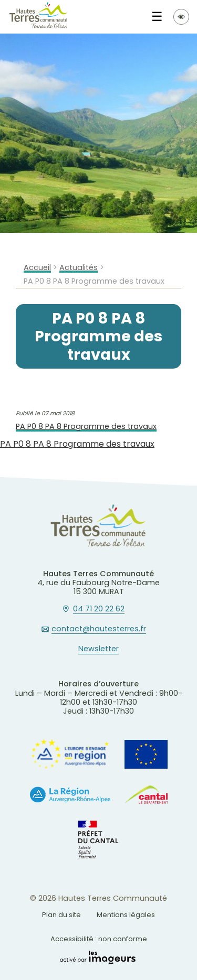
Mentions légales (126, 915)
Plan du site (61, 915)
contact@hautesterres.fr (99, 629)
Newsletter (98, 649)
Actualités (79, 268)
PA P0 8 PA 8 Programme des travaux (86, 427)
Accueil (37, 268)
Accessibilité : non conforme (99, 939)
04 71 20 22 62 (99, 609)
